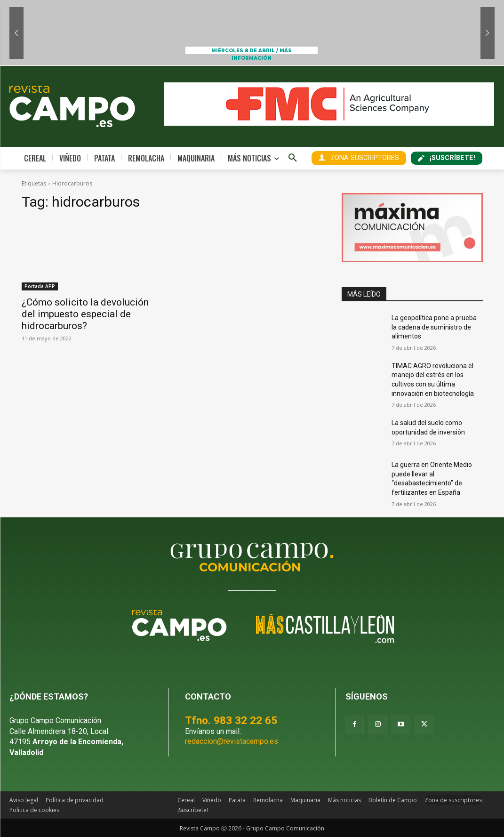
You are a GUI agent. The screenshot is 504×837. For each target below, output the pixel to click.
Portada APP (40, 286)
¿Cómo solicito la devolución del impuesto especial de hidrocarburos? (85, 314)
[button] (293, 158)
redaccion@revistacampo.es (232, 741)
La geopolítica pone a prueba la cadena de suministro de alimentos (434, 327)
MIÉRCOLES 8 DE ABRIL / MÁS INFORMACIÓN (252, 51)
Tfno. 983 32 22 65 (231, 720)
